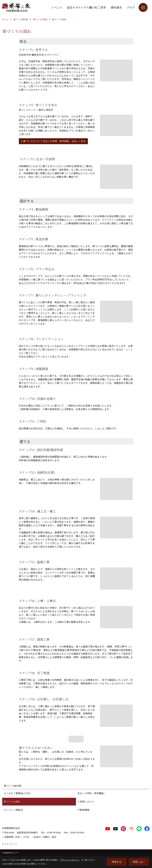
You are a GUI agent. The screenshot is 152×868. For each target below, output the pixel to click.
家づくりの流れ (12, 802)
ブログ (131, 7)
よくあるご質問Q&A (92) (17, 793)
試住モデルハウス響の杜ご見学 (86, 7)
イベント (57, 7)
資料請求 (116, 7)
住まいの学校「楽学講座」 (92, 793)
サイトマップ (11, 844)
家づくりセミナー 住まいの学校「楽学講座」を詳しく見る (54, 141)
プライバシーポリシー (70, 860)
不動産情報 (83, 810)
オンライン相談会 (13, 810)
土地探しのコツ (86, 802)
